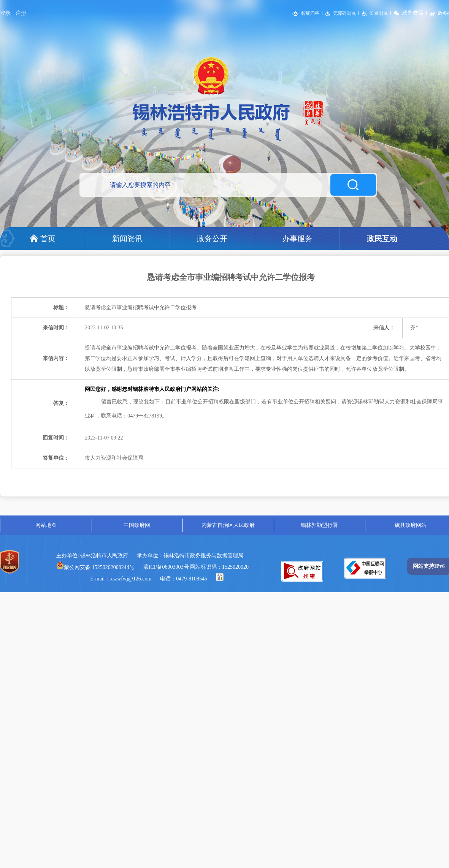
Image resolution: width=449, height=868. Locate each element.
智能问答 (310, 13)
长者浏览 (379, 13)
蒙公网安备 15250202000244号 (95, 567)
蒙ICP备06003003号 (166, 567)
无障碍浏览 (344, 13)
